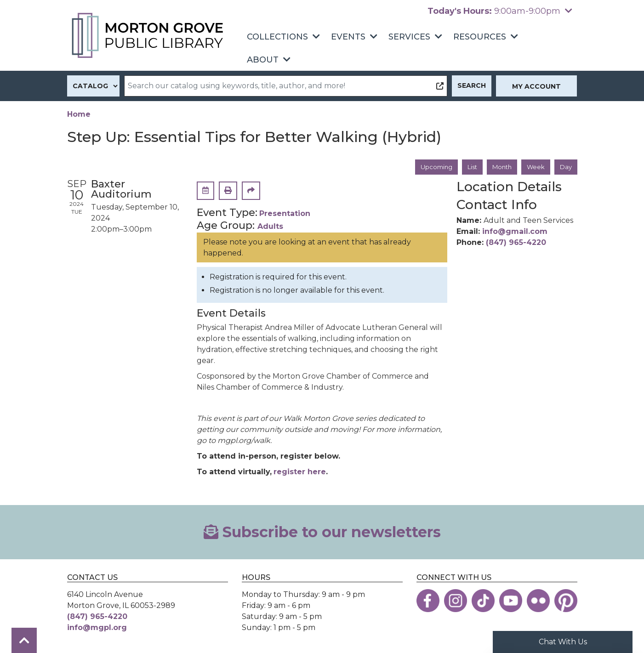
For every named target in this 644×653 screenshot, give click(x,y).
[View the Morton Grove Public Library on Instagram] (456, 602)
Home (79, 114)
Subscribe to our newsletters (322, 532)
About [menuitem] (263, 60)
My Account (536, 86)
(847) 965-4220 (516, 243)
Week (534, 167)
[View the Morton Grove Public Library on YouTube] (511, 602)
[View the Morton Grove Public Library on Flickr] (538, 602)
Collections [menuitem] (277, 37)
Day (565, 167)
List (467, 167)
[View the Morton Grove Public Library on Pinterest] (566, 602)
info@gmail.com (515, 232)
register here (300, 472)
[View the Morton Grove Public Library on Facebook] (428, 602)
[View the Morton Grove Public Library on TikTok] (483, 602)
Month (499, 167)
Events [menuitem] (348, 37)
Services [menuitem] (409, 37)
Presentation (285, 214)
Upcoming (429, 167)
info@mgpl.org (97, 628)
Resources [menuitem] (480, 37)
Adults (270, 227)
